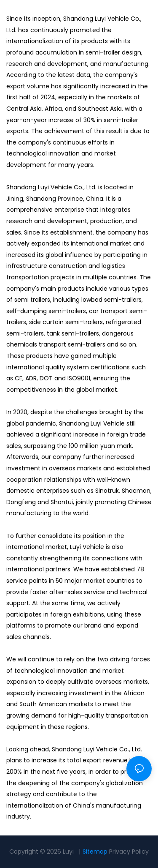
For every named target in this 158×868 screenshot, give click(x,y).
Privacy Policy (129, 852)
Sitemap (95, 852)
